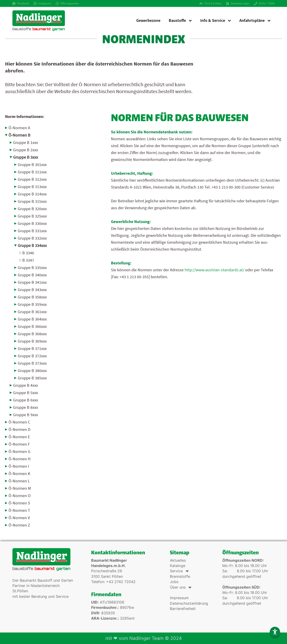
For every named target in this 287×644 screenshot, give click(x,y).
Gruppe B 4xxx (26, 385)
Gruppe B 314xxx (32, 194)
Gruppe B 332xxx (32, 238)
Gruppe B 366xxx (32, 326)
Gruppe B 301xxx (32, 165)
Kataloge (178, 566)
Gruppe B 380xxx (32, 371)
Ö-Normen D (19, 429)
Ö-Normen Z (19, 525)
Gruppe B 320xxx (32, 209)
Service (179, 571)
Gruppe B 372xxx (32, 356)
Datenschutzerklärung (189, 603)
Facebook (21, 3)
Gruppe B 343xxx (32, 290)
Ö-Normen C (19, 422)
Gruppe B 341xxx (32, 282)
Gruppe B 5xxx (26, 393)
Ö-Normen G (19, 451)
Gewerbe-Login (238, 3)
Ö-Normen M (20, 488)
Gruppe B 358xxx (32, 297)
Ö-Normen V (19, 518)
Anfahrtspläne (252, 20)
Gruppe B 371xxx (32, 348)
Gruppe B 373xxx (32, 363)
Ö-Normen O (20, 496)
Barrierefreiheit (183, 609)
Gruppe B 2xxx (26, 150)
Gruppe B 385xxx (32, 378)
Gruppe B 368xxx (32, 334)
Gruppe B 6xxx (26, 400)
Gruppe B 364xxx (32, 319)
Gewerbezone (148, 20)
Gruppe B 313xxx (32, 187)
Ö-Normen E (19, 437)
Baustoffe (177, 20)
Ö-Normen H (20, 459)
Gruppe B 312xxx (32, 179)
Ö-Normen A (19, 128)
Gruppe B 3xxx (26, 157)
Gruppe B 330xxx (32, 223)
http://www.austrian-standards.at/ (214, 270)
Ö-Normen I (19, 466)
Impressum (179, 598)
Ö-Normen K (19, 474)
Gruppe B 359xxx (32, 304)
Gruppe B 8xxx (26, 407)
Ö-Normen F (19, 444)
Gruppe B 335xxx (32, 268)
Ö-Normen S (19, 503)
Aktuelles (178, 560)
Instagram (42, 3)
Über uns (180, 587)
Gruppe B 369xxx (32, 341)
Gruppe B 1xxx (26, 142)
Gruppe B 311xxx (32, 172)
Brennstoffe (180, 577)
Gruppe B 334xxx (32, 245)
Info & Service (213, 20)
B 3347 (28, 260)
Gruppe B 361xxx (32, 312)
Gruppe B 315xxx (32, 201)
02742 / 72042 (264, 3)
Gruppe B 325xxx (32, 216)
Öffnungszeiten (67, 3)
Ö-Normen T (19, 510)
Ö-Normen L (19, 481)
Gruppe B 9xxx (26, 415)
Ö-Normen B (19, 135)
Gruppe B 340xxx (32, 275)
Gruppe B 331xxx (32, 231)
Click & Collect (210, 3)
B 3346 (28, 253)
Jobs (174, 582)
